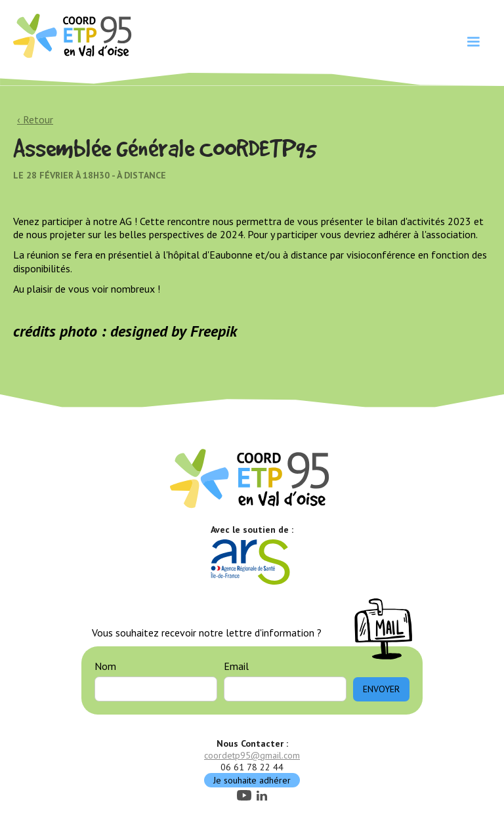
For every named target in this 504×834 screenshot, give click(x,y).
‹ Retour (35, 119)
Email (236, 666)
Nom (105, 666)
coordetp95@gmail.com (252, 755)
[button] (473, 42)
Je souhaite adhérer (252, 780)
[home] (74, 35)
